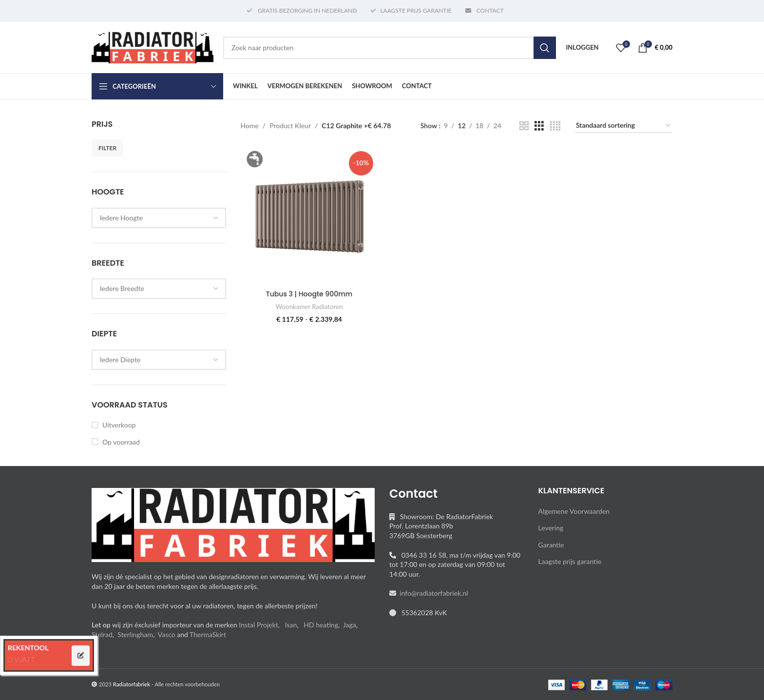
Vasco (167, 634)
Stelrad (102, 634)
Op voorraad (121, 442)
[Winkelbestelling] (624, 126)
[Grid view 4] (555, 126)
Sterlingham (135, 634)
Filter (107, 148)
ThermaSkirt (208, 634)
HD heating (321, 625)
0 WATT (21, 659)
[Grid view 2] (524, 126)
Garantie (551, 545)
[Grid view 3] (539, 126)
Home (250, 126)
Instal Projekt (258, 625)
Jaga (350, 625)
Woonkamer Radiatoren (309, 307)
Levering (551, 528)
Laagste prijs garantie (570, 561)
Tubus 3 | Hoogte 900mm (309, 294)
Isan (291, 625)
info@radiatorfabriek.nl (432, 593)
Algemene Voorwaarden (574, 511)
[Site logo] (153, 47)
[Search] (390, 48)
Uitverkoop (119, 425)
